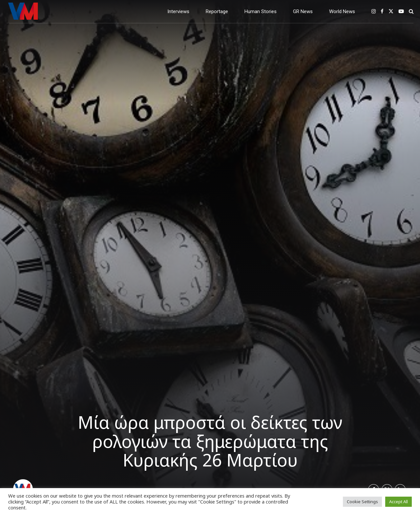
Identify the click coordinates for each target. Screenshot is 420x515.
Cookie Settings (362, 502)
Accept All (399, 502)
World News (342, 11)
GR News (303, 11)
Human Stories (261, 11)
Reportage (217, 11)
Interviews (178, 11)
